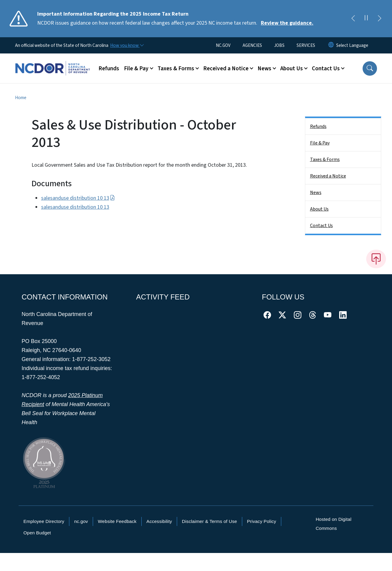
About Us (319, 209)
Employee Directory (44, 521)
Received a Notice (328, 176)
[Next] (379, 19)
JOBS (279, 45)
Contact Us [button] (326, 68)
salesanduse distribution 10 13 (78, 198)
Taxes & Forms (325, 159)
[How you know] (127, 45)
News (316, 193)
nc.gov (81, 521)
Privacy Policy (262, 521)
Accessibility (159, 521)
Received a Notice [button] (226, 68)
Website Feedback (117, 521)
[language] (352, 45)
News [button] (264, 68)
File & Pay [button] (136, 68)
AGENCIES (252, 45)
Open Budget (37, 533)
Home (21, 98)
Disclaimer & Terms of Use (210, 521)
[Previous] (353, 19)
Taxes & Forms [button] (176, 68)
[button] (370, 68)
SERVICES (306, 45)
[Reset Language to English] (331, 45)
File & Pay (320, 143)
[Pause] (366, 19)
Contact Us (321, 226)
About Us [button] (292, 68)
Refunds (109, 68)
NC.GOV (223, 45)
